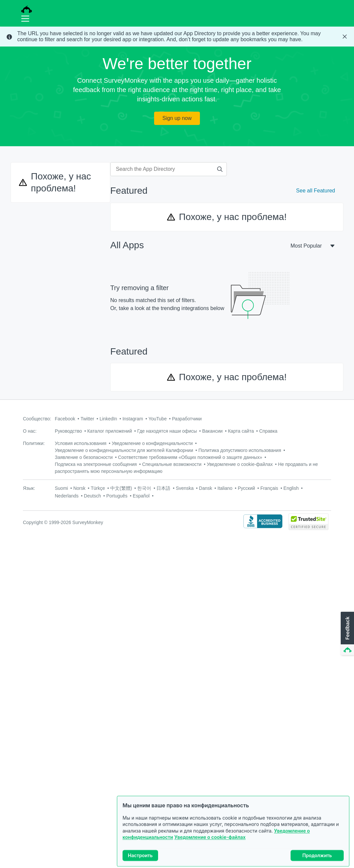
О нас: (30, 431)
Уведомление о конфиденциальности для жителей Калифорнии (124, 450)
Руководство (68, 431)
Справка (268, 431)
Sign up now (177, 118)
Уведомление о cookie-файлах (210, 844)
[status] (177, 37)
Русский (246, 488)
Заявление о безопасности (84, 457)
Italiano (225, 488)
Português (117, 496)
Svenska (185, 488)
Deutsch (92, 496)
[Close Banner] (345, 37)
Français (269, 488)
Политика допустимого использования (240, 450)
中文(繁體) (121, 488)
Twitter (87, 419)
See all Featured (316, 191)
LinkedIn (108, 419)
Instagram (133, 419)
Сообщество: (37, 419)
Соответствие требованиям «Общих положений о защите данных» (190, 457)
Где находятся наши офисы (167, 431)
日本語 (163, 488)
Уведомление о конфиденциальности (152, 443)
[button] (347, 634)
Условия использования (81, 443)
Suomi (61, 488)
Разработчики (187, 419)
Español (141, 496)
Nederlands (67, 496)
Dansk (206, 488)
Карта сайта (241, 431)
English (291, 488)
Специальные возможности (172, 464)
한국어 (144, 488)
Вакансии (213, 431)
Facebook (65, 419)
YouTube (158, 419)
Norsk (80, 488)
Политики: (34, 443)
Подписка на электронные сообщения (96, 464)
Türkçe (98, 488)
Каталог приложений (110, 431)
